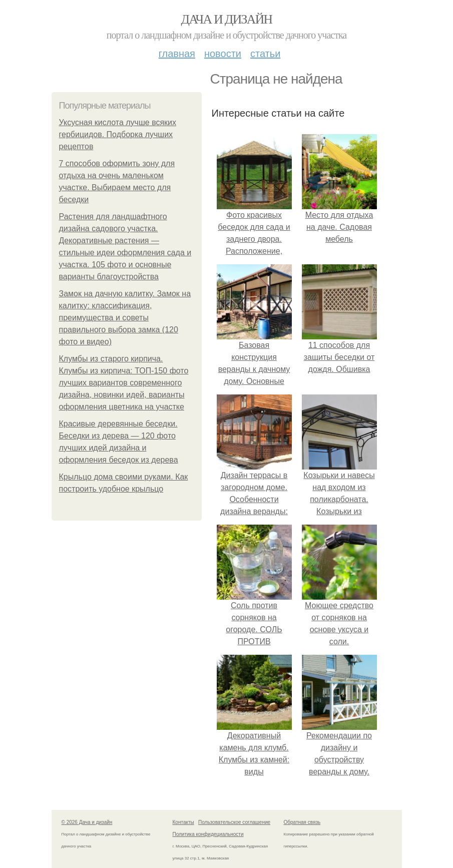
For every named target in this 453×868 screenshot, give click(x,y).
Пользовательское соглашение (234, 822)
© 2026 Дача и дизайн (87, 822)
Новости (223, 54)
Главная (177, 54)
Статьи (265, 54)
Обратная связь (302, 822)
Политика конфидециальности (208, 834)
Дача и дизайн (227, 19)
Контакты (183, 822)
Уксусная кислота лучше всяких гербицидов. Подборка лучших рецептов (118, 134)
